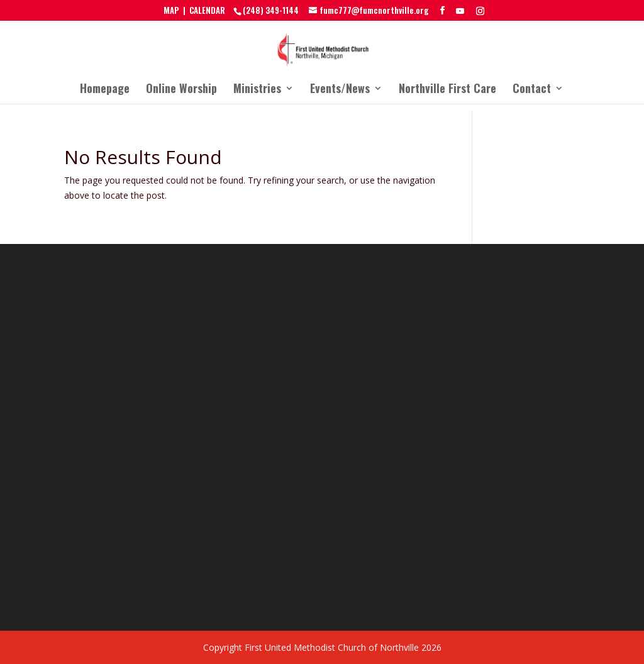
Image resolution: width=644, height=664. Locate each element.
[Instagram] (480, 11)
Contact (532, 90)
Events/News (340, 90)
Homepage (105, 90)
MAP (171, 10)
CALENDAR (207, 10)
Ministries (257, 90)
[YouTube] (460, 11)
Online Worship (181, 90)
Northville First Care (447, 90)
